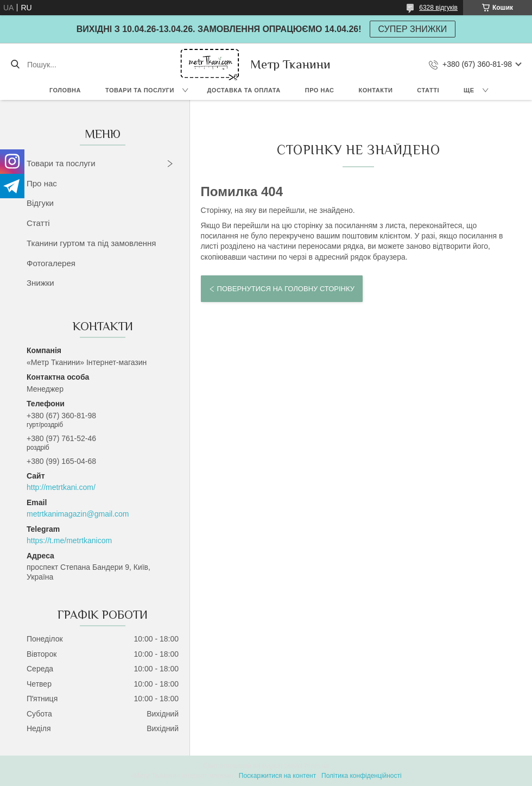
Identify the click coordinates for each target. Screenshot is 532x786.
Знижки (40, 283)
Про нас (320, 90)
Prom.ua (317, 766)
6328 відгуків (438, 8)
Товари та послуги (140, 90)
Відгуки (40, 203)
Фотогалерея (51, 263)
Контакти (376, 90)
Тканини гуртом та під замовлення (91, 243)
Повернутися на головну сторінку (286, 289)
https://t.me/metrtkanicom (69, 540)
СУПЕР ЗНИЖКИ (413, 29)
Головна (65, 90)
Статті (428, 90)
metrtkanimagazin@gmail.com (78, 514)
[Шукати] (15, 65)
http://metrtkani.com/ (61, 487)
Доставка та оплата (244, 90)
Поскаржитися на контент (277, 776)
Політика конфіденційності (362, 776)
